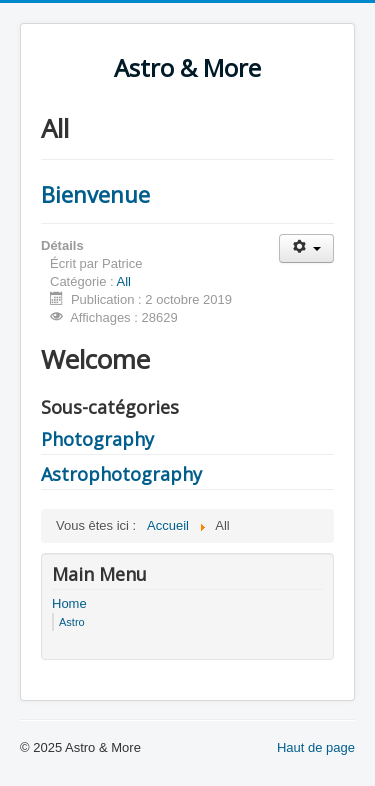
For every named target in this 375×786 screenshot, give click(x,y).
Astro (72, 622)
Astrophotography (121, 474)
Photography (97, 439)
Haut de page (316, 747)
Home (69, 603)
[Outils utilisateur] (306, 248)
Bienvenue (95, 194)
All (124, 281)
